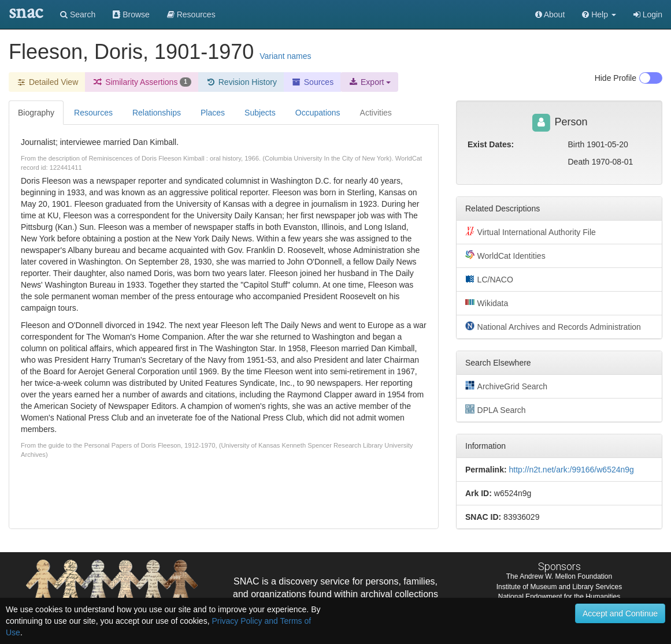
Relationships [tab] (157, 113)
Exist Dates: (491, 144)
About (550, 14)
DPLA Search (496, 410)
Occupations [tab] (318, 113)
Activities (376, 113)
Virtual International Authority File (531, 232)
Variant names (285, 56)
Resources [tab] (93, 113)
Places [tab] (213, 113)
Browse (131, 14)
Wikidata (487, 303)
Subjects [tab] (260, 113)
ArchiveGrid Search (506, 386)
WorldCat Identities (505, 255)
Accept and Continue (620, 613)
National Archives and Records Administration (553, 326)
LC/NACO (489, 279)
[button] (599, 14)
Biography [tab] (36, 113)
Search (78, 14)
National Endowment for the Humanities (559, 597)
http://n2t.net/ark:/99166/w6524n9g (571, 470)
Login (648, 14)
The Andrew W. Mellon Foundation (559, 576)
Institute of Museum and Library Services (559, 587)
